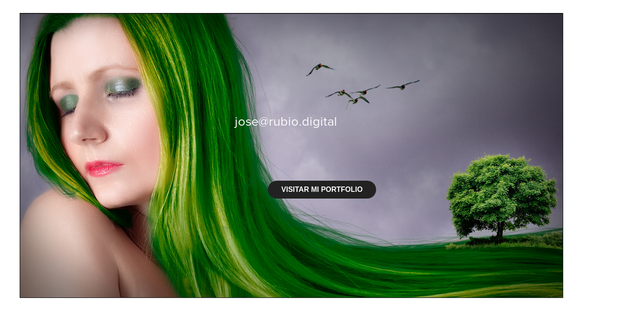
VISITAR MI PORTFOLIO (322, 189)
